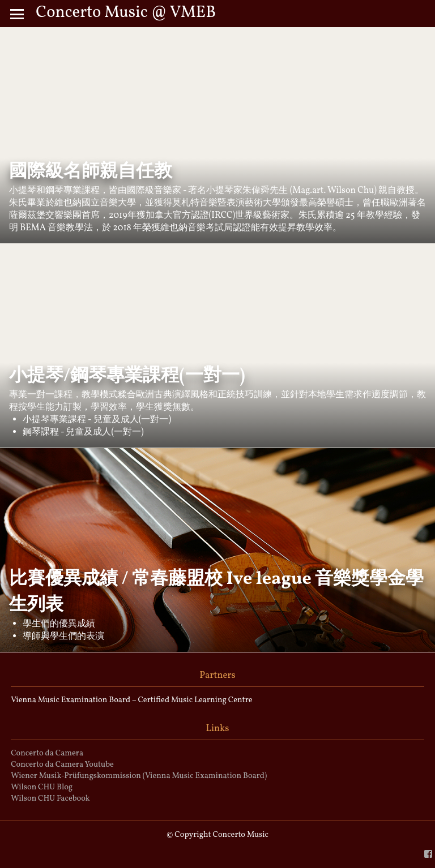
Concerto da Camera (47, 753)
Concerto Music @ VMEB (126, 13)
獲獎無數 (172, 407)
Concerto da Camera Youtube (62, 764)
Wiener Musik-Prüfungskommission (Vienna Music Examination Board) (139, 776)
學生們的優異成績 (59, 624)
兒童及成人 (116, 420)
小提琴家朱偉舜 (238, 191)
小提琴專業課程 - (58, 420)
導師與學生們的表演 (63, 637)
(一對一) (155, 420)
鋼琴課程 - (44, 432)
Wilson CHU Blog (42, 787)
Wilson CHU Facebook (50, 798)
